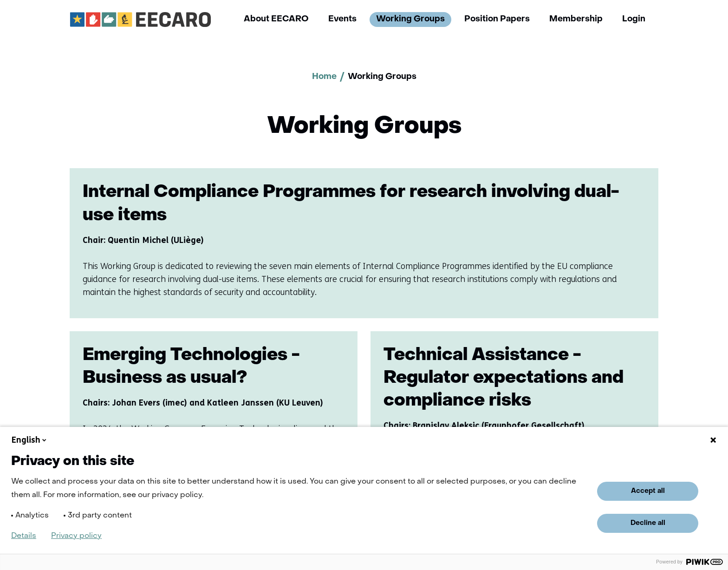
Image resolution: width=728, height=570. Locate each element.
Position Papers (497, 19)
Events (342, 19)
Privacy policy (76, 536)
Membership (576, 19)
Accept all (648, 491)
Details (24, 536)
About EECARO (276, 19)
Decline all (648, 523)
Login (634, 19)
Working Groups (410, 19)
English (30, 440)
